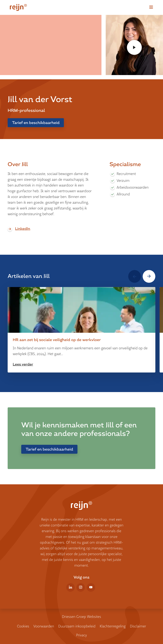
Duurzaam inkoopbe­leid (77, 626)
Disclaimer (138, 626)
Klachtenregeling (113, 626)
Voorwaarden (44, 626)
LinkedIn (23, 229)
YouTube (91, 587)
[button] (135, 276)
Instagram (81, 587)
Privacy (82, 635)
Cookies (23, 626)
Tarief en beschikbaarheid (36, 123)
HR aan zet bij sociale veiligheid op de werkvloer (57, 340)
